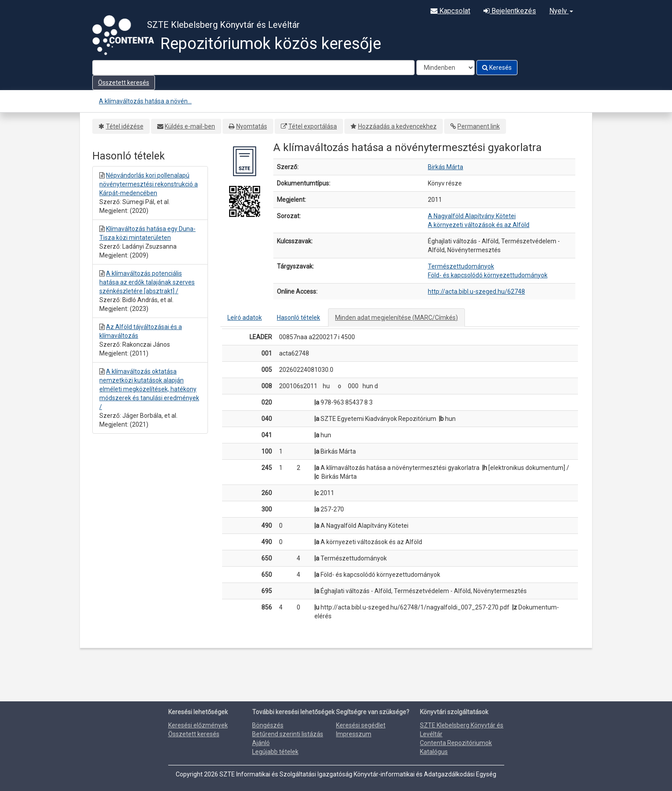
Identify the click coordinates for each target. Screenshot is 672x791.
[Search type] (445, 68)
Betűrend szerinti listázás (288, 734)
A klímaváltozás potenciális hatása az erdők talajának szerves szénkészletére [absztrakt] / (147, 282)
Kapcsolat (450, 11)
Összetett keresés (124, 83)
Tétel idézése (125, 126)
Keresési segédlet (361, 725)
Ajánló (261, 743)
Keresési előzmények (198, 725)
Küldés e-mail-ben (190, 126)
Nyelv (561, 11)
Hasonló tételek (298, 318)
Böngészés (268, 725)
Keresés (497, 68)
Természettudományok (461, 266)
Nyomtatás (252, 126)
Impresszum (354, 734)
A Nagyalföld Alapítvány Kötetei (472, 216)
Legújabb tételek (275, 752)
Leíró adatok (245, 318)
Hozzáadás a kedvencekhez (397, 126)
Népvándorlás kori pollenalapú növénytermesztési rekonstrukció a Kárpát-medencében (149, 184)
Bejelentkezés (510, 11)
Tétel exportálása (313, 126)
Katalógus (434, 752)
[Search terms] (253, 68)
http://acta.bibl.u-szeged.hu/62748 (476, 291)
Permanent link (479, 126)
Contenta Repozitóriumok (456, 743)
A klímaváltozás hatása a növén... (145, 101)
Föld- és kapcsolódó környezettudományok (488, 275)
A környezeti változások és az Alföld (479, 225)
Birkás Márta (445, 167)
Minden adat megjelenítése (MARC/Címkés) (396, 318)
